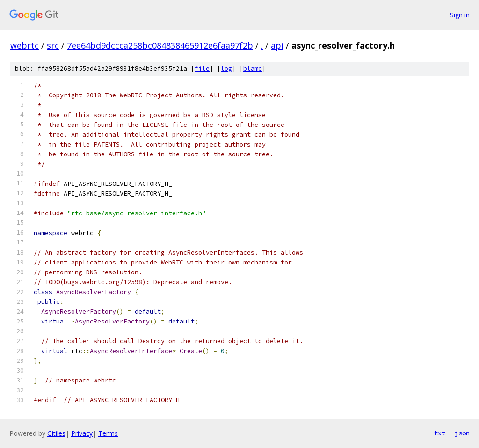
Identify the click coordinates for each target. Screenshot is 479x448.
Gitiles (56, 433)
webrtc (25, 45)
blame (253, 69)
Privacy (82, 433)
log (226, 69)
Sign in (460, 15)
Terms (108, 433)
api (277, 45)
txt (440, 433)
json (462, 433)
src (53, 45)
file (202, 69)
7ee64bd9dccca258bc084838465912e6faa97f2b (160, 45)
